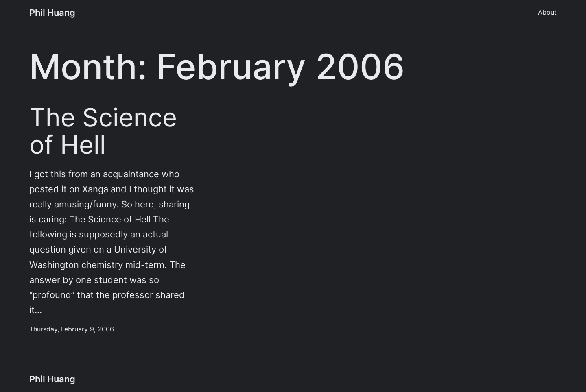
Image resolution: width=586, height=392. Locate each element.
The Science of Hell (103, 131)
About (547, 12)
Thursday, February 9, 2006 (72, 329)
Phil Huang (52, 13)
